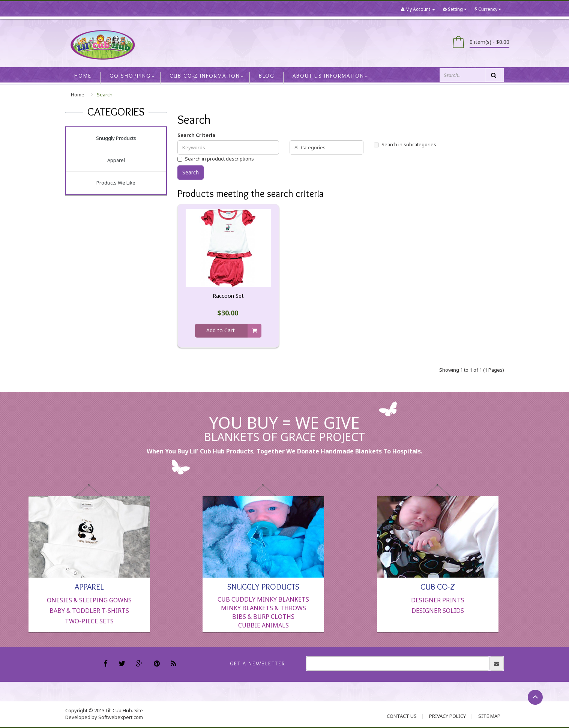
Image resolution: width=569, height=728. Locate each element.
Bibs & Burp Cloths (263, 617)
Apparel (116, 160)
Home (78, 95)
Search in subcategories (405, 144)
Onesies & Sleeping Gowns (89, 600)
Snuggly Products (116, 138)
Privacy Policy (447, 716)
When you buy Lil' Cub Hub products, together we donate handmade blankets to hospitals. (284, 451)
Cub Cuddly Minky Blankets (263, 599)
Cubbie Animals (263, 625)
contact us (402, 716)
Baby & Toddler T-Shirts (89, 611)
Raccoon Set (228, 296)
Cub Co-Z (438, 586)
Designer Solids (438, 611)
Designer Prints (438, 600)
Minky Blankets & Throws (263, 608)
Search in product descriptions (216, 159)
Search (105, 95)
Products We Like (116, 183)
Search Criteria (196, 135)
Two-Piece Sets (89, 621)
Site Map (489, 716)
